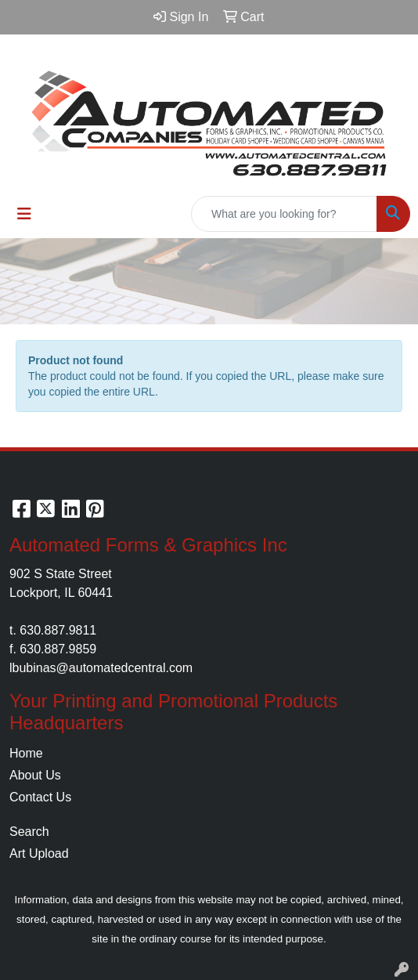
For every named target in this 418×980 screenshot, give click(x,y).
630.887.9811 (58, 630)
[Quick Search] (284, 214)
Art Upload (39, 853)
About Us (35, 775)
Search (29, 832)
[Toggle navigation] (24, 214)
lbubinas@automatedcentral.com (101, 668)
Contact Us (40, 797)
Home (26, 753)
